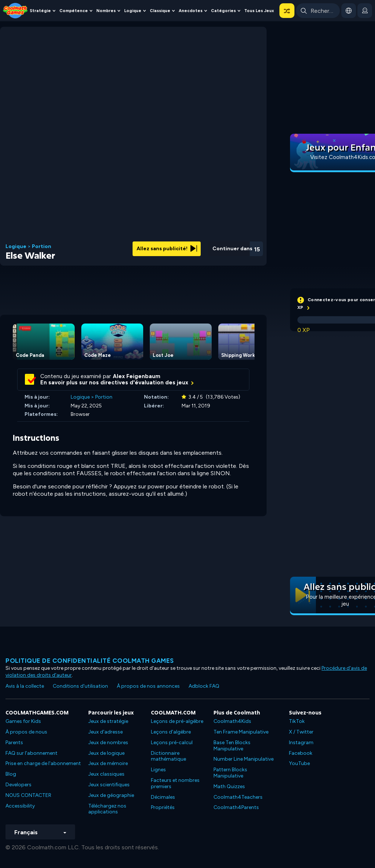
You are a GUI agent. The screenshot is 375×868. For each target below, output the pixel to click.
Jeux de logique (106, 753)
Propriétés (163, 807)
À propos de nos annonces (148, 686)
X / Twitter (301, 732)
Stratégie (40, 11)
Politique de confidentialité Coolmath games (90, 661)
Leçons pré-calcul (172, 743)
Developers (18, 785)
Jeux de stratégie (108, 721)
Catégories (223, 11)
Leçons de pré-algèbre (177, 721)
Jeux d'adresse (105, 732)
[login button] (365, 11)
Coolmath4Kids (232, 721)
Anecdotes (191, 11)
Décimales (163, 797)
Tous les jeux (259, 11)
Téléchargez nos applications (107, 809)
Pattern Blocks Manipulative (230, 773)
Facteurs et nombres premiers (175, 783)
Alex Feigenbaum (137, 376)
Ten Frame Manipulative (241, 732)
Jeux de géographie (111, 795)
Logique (133, 11)
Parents (14, 743)
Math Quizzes (229, 786)
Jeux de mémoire (108, 763)
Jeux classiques (106, 774)
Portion (42, 247)
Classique (160, 11)
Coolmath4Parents (236, 807)
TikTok (297, 721)
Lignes (158, 770)
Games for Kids (23, 721)
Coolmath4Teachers (238, 797)
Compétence (74, 11)
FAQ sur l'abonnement (31, 753)
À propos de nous (26, 732)
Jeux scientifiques (109, 785)
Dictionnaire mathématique (168, 756)
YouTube (299, 763)
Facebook (301, 753)
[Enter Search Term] (318, 11)
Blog (11, 774)
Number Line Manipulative (244, 759)
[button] (287, 11)
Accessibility (20, 806)
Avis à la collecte (25, 686)
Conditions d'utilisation (80, 686)
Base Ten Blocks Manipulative (232, 746)
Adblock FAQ (204, 686)
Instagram (301, 743)
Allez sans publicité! (167, 249)
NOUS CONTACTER (28, 795)
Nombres (106, 11)
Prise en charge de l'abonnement (43, 763)
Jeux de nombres (108, 743)
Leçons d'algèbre (171, 732)
